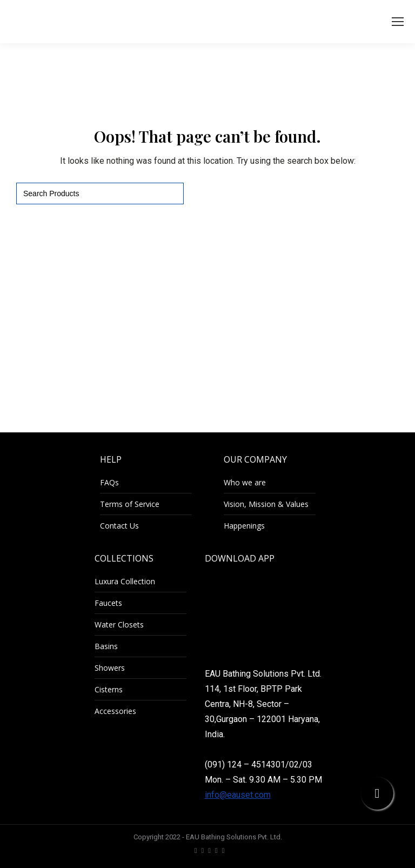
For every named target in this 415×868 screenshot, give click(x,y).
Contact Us (119, 526)
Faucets (108, 603)
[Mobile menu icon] (398, 22)
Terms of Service (130, 504)
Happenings (244, 526)
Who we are (245, 482)
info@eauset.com (238, 795)
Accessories (115, 711)
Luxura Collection (125, 581)
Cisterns (109, 689)
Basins (106, 646)
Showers (110, 668)
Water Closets (119, 625)
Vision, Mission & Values (266, 504)
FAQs (109, 482)
